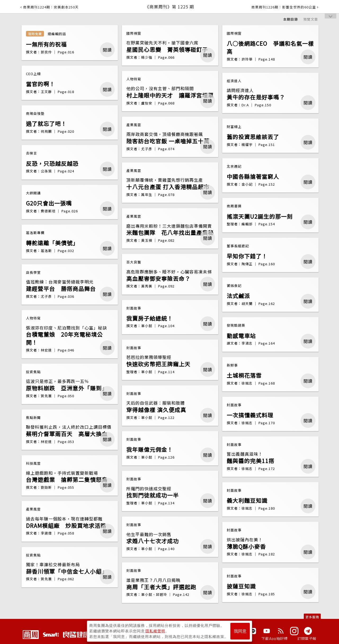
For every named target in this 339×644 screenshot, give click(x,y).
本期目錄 (291, 19)
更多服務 (312, 617)
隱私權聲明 (155, 631)
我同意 (240, 631)
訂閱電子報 (307, 638)
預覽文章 (311, 19)
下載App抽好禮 (275, 638)
